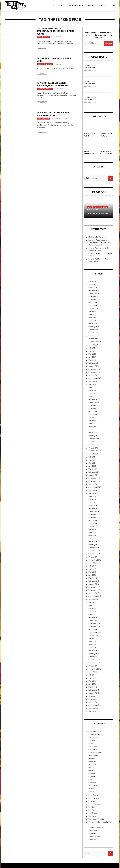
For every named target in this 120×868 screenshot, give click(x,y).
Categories (59, 6)
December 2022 (94, 405)
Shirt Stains (93, 813)
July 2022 (92, 421)
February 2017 (94, 617)
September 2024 (95, 342)
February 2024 (94, 363)
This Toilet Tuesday (96, 828)
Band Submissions (95, 731)
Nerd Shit (92, 774)
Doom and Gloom (95, 752)
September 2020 (95, 487)
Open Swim (49, 64)
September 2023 (95, 378)
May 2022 (92, 427)
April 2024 (92, 357)
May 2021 (92, 463)
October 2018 (94, 557)
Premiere (92, 792)
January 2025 (94, 330)
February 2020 (94, 508)
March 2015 (93, 687)
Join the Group (76, 6)
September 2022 (95, 415)
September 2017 (95, 596)
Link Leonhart (57, 37)
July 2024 (92, 348)
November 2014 (94, 699)
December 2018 (94, 551)
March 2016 (93, 651)
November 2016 (94, 626)
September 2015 (95, 669)
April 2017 (92, 611)
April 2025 (92, 321)
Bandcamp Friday (95, 734)
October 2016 (94, 630)
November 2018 (94, 554)
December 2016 (94, 623)
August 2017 (93, 599)
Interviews (92, 762)
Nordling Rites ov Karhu (61, 119)
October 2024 (94, 339)
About (91, 6)
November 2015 (94, 663)
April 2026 (92, 284)
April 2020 (92, 502)
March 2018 (93, 578)
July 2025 (92, 312)
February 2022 (94, 436)
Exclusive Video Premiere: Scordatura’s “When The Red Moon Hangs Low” (99, 242)
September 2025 (95, 306)
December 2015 (94, 660)
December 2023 (94, 369)
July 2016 (92, 639)
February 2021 (94, 472)
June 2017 (92, 605)
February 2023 (94, 399)
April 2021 (92, 466)
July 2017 (92, 602)
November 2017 (94, 590)
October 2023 (94, 375)
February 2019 (94, 545)
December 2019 (94, 514)
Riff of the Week (95, 804)
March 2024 (93, 360)
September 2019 (95, 524)
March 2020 (93, 505)
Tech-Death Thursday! (97, 213)
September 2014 (95, 705)
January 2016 (94, 657)
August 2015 (93, 672)
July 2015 (92, 675)
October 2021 (94, 448)
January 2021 (94, 475)
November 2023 (94, 372)
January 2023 (94, 402)
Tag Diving (92, 816)
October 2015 (94, 666)
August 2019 (93, 527)
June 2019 (92, 533)
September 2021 (95, 451)
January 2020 (94, 511)
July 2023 (92, 384)
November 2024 (94, 336)
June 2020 (92, 496)
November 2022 (94, 409)
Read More (42, 49)
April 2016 (92, 648)
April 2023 (92, 393)
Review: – (106, 154)
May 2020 (92, 499)
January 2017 (94, 620)
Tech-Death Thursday (100, 207)
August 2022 (93, 418)
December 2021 (94, 442)
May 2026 (92, 281)
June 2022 (92, 424)
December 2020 (94, 478)
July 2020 (92, 493)
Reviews (46, 37)
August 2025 (93, 309)
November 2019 (94, 518)
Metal (39, 37)
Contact (103, 6)
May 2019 (92, 536)
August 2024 (93, 345)
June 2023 (92, 387)
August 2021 (93, 454)
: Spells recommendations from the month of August (56, 31)
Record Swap (93, 795)
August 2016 (93, 636)
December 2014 (94, 696)
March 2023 (93, 396)
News (48, 119)
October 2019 (94, 521)
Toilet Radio (93, 831)
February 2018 (94, 581)
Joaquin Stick (61, 64)
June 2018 (92, 569)
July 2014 (92, 711)
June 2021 (92, 460)
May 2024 (92, 354)
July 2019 (92, 530)
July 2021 (92, 457)
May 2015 (92, 681)
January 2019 (94, 548)
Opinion (91, 789)
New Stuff (41, 64)
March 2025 (93, 324)
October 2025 (94, 303)
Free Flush (92, 759)
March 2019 (93, 542)
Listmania (92, 765)
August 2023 (93, 381)
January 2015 (94, 693)
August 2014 (93, 708)
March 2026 (93, 287)
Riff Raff (92, 807)
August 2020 (93, 490)
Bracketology (93, 737)
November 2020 (94, 481)
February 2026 (94, 290)
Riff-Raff (92, 810)
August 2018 (93, 563)
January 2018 (94, 584)
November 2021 (94, 445)
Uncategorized (94, 834)
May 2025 (92, 318)
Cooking (91, 743)
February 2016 (94, 654)
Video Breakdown (95, 837)
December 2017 (94, 587)
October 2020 (94, 484)
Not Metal (92, 783)
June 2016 (92, 642)
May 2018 (92, 572)
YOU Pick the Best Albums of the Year (91, 99)
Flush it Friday (93, 755)
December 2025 (94, 296)
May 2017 (92, 608)
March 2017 (93, 614)
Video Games (93, 840)
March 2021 (93, 469)
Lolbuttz (92, 768)
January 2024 (94, 366)
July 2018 (92, 566)
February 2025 (94, 327)
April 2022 (92, 430)
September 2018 (95, 560)
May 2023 (92, 390)
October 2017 (94, 593)
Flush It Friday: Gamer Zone (98, 237)
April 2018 (92, 575)
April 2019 (92, 539)
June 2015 (92, 678)
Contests (92, 740)
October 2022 (94, 412)
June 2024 (92, 351)
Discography (93, 749)
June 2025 (92, 315)
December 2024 (94, 333)
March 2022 (93, 433)
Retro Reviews (94, 798)
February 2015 (94, 690)
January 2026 (94, 293)
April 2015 (92, 684)
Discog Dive (93, 746)
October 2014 (94, 702)
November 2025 (94, 300)
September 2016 (95, 633)
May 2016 (92, 645)
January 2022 (94, 439)
